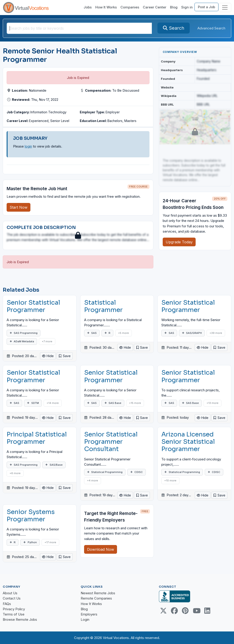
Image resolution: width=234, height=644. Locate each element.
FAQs (7, 604)
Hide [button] (48, 356)
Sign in (187, 7)
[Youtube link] (196, 611)
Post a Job (206, 7)
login (28, 146)
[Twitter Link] (163, 611)
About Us (10, 593)
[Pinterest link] (185, 611)
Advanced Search (211, 28)
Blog (174, 7)
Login (85, 619)
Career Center (155, 7)
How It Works (106, 7)
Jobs (88, 7)
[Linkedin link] (207, 611)
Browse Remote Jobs (20, 619)
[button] (65, 356)
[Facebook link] (174, 611)
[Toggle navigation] (225, 8)
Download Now (101, 549)
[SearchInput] (79, 28)
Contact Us (12, 598)
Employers (89, 614)
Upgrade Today (179, 242)
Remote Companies (96, 598)
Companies (130, 7)
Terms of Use (14, 614)
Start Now (19, 207)
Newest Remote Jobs (98, 593)
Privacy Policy (14, 609)
